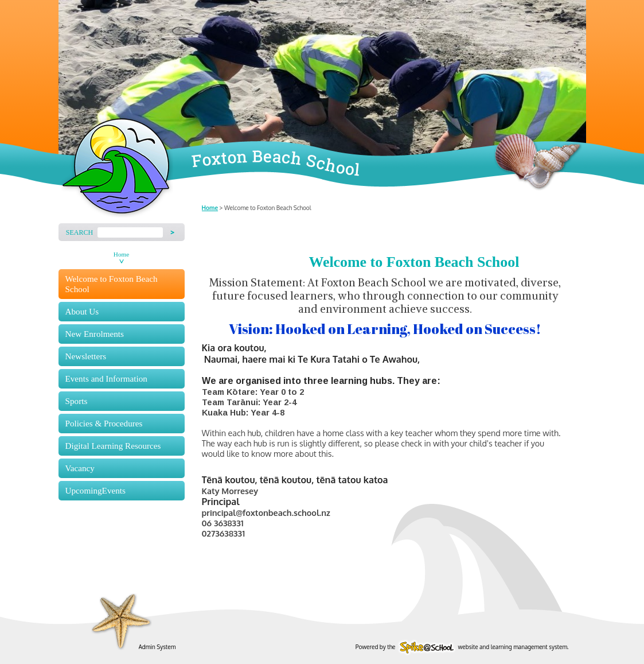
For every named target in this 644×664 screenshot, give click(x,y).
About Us (82, 311)
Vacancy (80, 468)
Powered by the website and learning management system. (462, 647)
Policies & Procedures (104, 423)
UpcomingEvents (95, 490)
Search (79, 232)
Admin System (157, 647)
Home (121, 254)
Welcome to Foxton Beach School (112, 284)
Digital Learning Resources (113, 446)
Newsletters (86, 356)
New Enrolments (95, 334)
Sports (77, 401)
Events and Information (106, 378)
